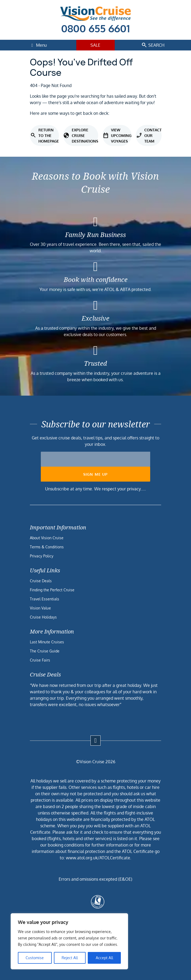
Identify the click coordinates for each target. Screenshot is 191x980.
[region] (69, 941)
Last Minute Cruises (47, 642)
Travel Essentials (45, 599)
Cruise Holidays (43, 617)
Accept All (104, 958)
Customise (35, 958)
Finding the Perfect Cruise (52, 590)
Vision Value (40, 608)
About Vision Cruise (47, 538)
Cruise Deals (41, 581)
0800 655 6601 (95, 28)
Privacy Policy (42, 556)
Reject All (70, 958)
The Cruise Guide (45, 651)
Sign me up (96, 474)
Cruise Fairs (40, 660)
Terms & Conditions (47, 547)
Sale (95, 45)
